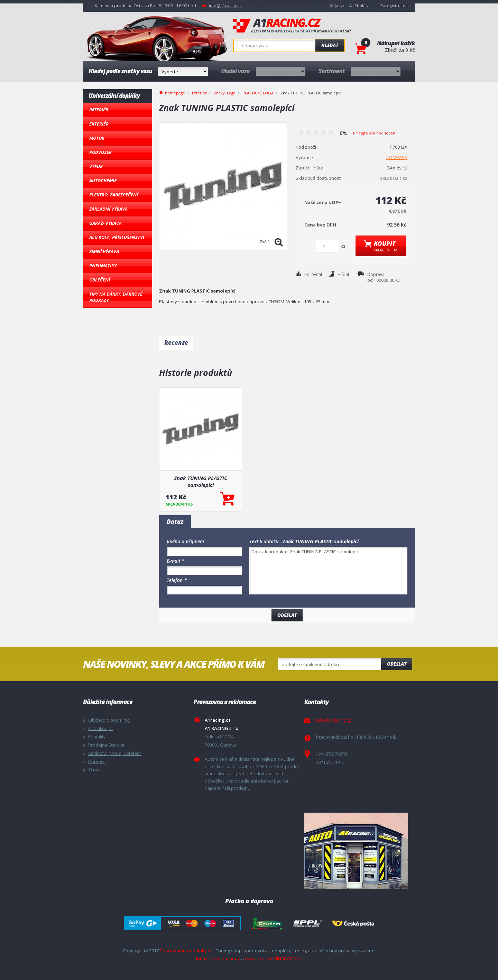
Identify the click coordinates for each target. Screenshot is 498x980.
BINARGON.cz (288, 959)
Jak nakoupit (100, 728)
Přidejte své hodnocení (375, 133)
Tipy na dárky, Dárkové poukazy (116, 297)
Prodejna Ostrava (106, 745)
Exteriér (99, 124)
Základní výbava (108, 209)
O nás (94, 770)
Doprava (97, 761)
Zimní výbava (104, 251)
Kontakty (97, 737)
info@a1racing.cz (226, 6)
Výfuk (96, 166)
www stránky (259, 959)
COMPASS (397, 157)
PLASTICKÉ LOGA (258, 93)
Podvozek (100, 152)
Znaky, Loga (225, 93)
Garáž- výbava (105, 223)
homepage (175, 92)
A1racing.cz (292, 26)
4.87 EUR (397, 211)
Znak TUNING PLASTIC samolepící (201, 481)
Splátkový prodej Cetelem (114, 753)
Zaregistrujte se (395, 6)
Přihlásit (362, 6)
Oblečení (100, 280)
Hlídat (343, 274)
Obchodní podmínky (109, 720)
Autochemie (103, 181)
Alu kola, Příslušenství (117, 237)
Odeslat (397, 664)
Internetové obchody (218, 959)
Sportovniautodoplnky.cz (186, 951)
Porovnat (313, 274)
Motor (97, 138)
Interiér (99, 110)
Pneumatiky (103, 266)
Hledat (330, 45)
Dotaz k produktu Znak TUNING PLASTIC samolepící (328, 571)
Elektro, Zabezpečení (114, 195)
